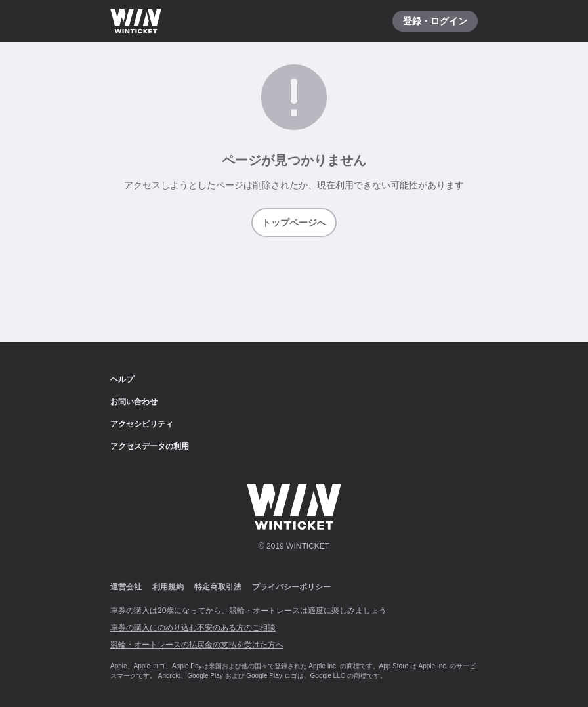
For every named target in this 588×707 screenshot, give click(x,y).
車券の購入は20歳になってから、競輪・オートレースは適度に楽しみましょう (248, 611)
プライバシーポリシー (291, 587)
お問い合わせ (134, 402)
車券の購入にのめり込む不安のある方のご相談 (193, 628)
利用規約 (168, 587)
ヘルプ (122, 379)
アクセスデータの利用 (150, 446)
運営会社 (126, 587)
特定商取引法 (218, 587)
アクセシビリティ (142, 424)
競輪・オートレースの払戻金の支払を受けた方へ (197, 645)
